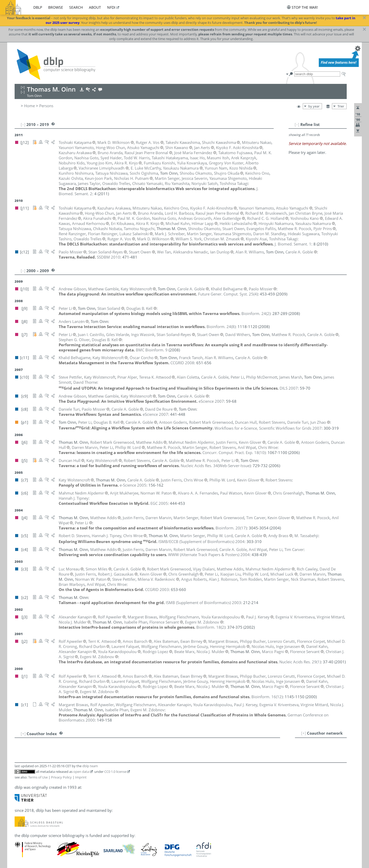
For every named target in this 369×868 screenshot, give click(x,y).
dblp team (90, 766)
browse (56, 7)
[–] (297, 124)
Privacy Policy (61, 777)
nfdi (111, 7)
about (95, 7)
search (76, 7)
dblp (38, 7)
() (228, 294)
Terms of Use (38, 777)
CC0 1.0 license (115, 772)
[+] (304, 733)
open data (81, 772)
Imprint (81, 777)
